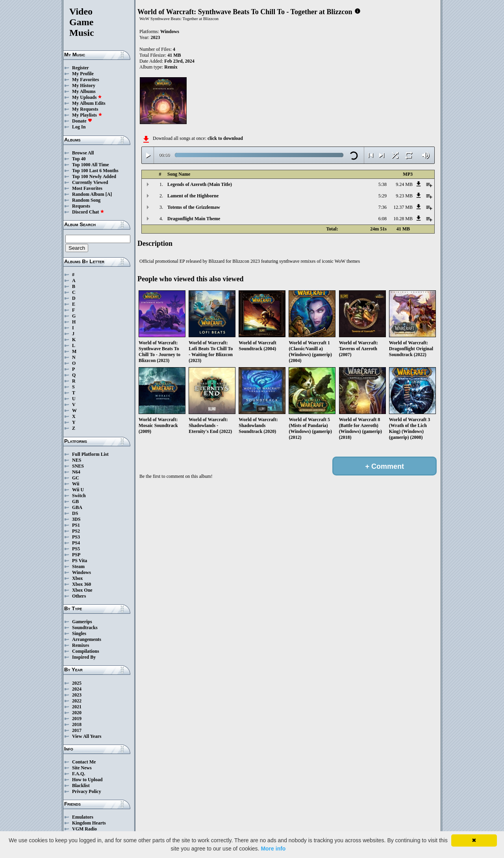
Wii (76, 484)
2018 (77, 724)
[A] (109, 194)
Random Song (86, 200)
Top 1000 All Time (90, 165)
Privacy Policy (87, 791)
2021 (77, 707)
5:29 (383, 196)
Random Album (88, 194)
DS (75, 513)
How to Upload (87, 780)
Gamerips (82, 622)
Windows (82, 572)
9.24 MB (404, 184)
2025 (77, 683)
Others (79, 596)
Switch (79, 496)
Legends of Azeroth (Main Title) (200, 184)
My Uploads (87, 97)
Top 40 (79, 159)
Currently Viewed (90, 182)
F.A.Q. (79, 774)
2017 (77, 730)
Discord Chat (88, 212)
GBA (77, 507)
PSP (76, 555)
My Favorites (85, 80)
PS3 (76, 537)
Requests (81, 206)
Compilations (86, 651)
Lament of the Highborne (193, 196)
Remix (171, 67)
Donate (82, 121)
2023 (77, 695)
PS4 (76, 543)
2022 (77, 701)
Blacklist (81, 786)
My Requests (85, 109)
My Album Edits (89, 103)
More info (273, 849)
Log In (79, 127)
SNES (78, 466)
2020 (77, 713)
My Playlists (87, 115)
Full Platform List (90, 454)
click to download (225, 138)
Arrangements (87, 639)
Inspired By (84, 657)
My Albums (84, 91)
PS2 (76, 531)
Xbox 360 (82, 584)
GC (76, 478)
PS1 (76, 525)
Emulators (83, 817)
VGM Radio (84, 829)
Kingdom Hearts (89, 823)
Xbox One (82, 590)
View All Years (87, 736)
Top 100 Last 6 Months (95, 171)
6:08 (383, 219)
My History (84, 85)
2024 (77, 689)
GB (75, 501)
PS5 (76, 549)
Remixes (81, 645)
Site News (82, 768)
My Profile (83, 74)
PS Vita (80, 561)
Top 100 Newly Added (94, 176)
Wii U (78, 490)
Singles (79, 633)
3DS (76, 519)
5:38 (383, 184)
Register (81, 68)
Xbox (77, 578)
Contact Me (84, 762)
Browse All (83, 153)
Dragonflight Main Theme (194, 219)
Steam (78, 566)
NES (77, 460)
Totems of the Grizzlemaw (194, 207)
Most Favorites (87, 188)
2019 (77, 719)
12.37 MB (403, 207)
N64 (76, 472)
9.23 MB (404, 196)
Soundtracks (85, 628)
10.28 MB (403, 219)
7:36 (383, 207)
